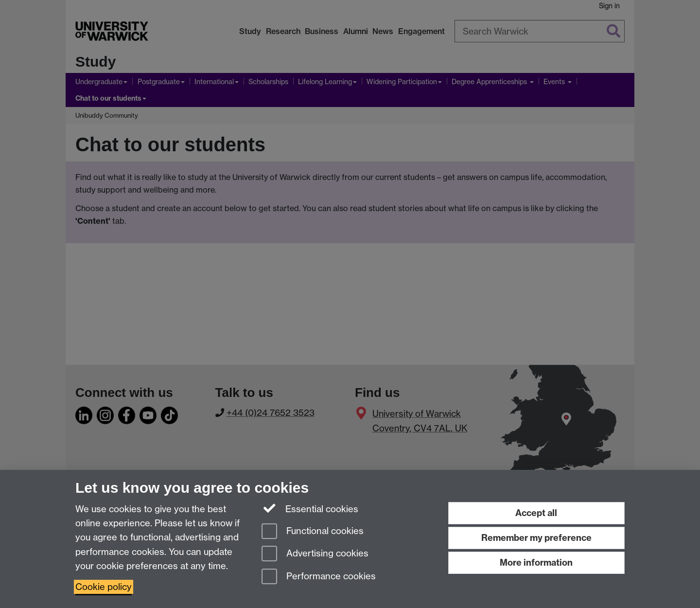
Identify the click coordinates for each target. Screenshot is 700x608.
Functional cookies (313, 532)
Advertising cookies (315, 554)
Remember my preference (536, 538)
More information (536, 563)
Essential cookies (310, 508)
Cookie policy (104, 587)
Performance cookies (319, 577)
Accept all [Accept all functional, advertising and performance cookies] (536, 513)
